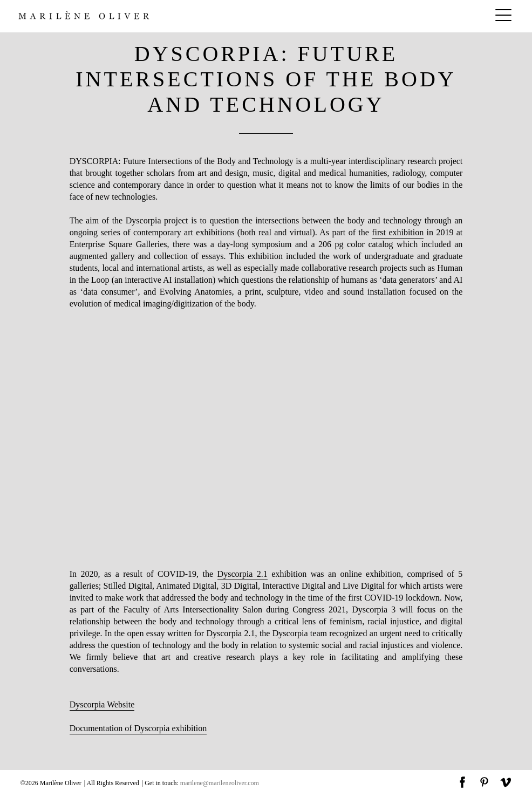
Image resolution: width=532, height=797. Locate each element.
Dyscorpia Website (102, 704)
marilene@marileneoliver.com (220, 783)
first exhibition (398, 232)
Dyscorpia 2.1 (243, 574)
